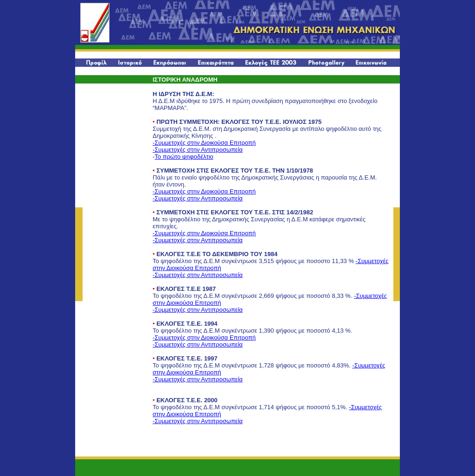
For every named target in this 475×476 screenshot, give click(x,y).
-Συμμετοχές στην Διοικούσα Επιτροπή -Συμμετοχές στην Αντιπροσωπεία (204, 146)
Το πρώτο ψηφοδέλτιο (184, 157)
